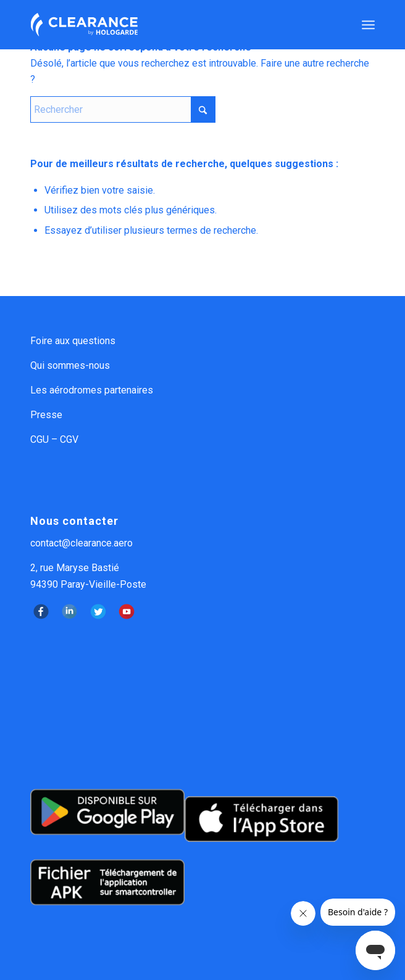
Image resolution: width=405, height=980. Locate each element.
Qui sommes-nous (70, 365)
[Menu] (368, 25)
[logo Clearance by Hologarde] (168, 25)
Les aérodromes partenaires (92, 390)
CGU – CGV (54, 439)
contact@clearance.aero (81, 543)
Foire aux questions (73, 341)
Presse (46, 415)
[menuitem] (368, 25)
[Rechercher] (123, 109)
